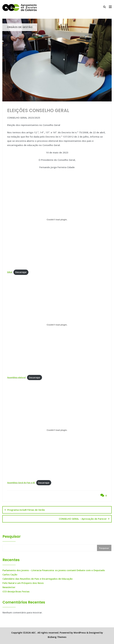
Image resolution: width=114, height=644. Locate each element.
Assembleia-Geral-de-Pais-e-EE (21, 483)
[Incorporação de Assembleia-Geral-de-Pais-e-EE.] (57, 430)
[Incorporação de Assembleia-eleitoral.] (57, 325)
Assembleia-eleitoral (16, 377)
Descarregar (21, 272)
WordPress (80, 633)
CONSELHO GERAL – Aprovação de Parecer (83, 519)
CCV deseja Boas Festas (16, 591)
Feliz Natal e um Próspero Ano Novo (23, 583)
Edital (10, 272)
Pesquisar (12, 536)
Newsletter (9, 587)
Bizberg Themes (57, 637)
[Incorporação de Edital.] (57, 220)
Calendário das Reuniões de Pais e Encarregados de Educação (38, 579)
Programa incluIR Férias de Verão (26, 510)
